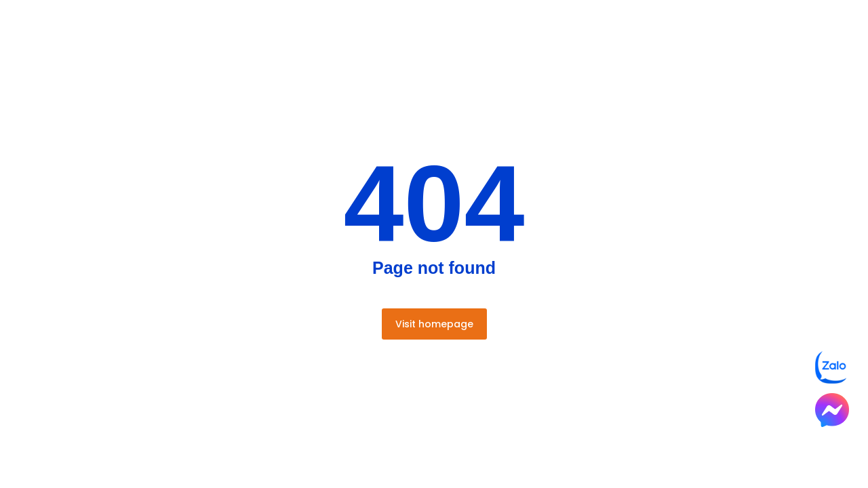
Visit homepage (434, 324)
